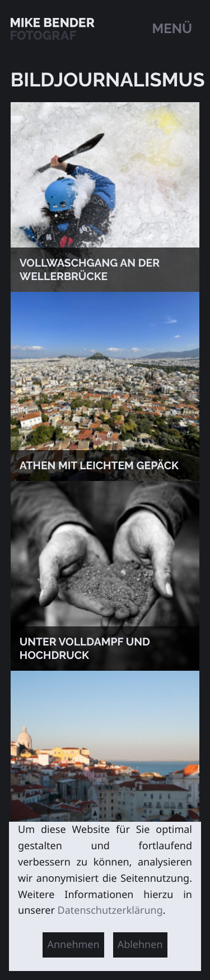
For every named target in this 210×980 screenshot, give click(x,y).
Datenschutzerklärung (110, 910)
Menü (172, 28)
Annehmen (73, 945)
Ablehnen (140, 945)
